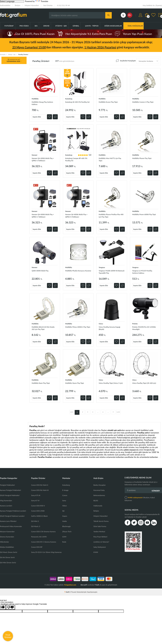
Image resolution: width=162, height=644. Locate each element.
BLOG (96, 497)
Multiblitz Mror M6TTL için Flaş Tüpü (111, 159)
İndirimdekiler (5, 5)
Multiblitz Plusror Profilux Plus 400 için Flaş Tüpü (110, 215)
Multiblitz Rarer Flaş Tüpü (43, 380)
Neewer (35, 154)
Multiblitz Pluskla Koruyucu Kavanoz (77, 271)
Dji (63, 508)
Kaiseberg (69, 98)
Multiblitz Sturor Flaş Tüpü (77, 380)
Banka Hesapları (100, 482)
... (98, 409)
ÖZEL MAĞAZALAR (135, 26)
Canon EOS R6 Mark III (40, 487)
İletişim (18, 5)
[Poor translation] (10, 604)
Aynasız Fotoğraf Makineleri (10, 487)
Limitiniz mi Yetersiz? (101, 539)
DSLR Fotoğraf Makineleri (10, 492)
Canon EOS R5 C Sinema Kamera (44, 539)
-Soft (67, 589)
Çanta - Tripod (92, 26)
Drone (46, 26)
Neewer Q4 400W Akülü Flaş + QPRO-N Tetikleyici (78, 215)
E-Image (65, 487)
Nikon (65, 503)
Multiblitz (36, 98)
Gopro (65, 513)
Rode (64, 539)
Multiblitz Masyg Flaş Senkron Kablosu (41, 103)
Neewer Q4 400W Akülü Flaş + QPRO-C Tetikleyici (45, 215)
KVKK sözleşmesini (135, 493)
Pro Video (24, 26)
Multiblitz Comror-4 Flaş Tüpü (143, 103)
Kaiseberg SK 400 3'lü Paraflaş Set (75, 103)
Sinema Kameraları (7, 534)
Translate (42, 1)
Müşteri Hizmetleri (32, 5)
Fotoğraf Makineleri (7, 482)
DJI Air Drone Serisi (7, 554)
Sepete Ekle (38, 116)
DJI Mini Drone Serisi (8, 559)
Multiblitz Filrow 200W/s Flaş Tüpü (78, 326)
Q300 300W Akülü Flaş (42, 270)
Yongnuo (102, 266)
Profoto (135, 322)
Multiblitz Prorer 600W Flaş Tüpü (144, 215)
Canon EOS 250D (38, 508)
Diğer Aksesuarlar (113, 26)
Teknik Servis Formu (101, 518)
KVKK (96, 549)
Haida (65, 518)
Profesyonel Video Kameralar (11, 523)
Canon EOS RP (37, 544)
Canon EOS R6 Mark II (40, 482)
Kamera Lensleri (6, 503)
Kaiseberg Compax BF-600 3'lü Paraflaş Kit (77, 160)
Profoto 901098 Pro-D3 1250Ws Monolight (143, 326)
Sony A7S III (36, 492)
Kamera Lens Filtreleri (8, 518)
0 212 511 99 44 (63, 5)
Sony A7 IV (35, 497)
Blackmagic (67, 523)
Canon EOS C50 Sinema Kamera (43, 528)
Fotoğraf (9, 26)
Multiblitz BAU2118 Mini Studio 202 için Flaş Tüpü (43, 326)
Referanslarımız (99, 492)
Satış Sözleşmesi (100, 544)
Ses (36, 26)
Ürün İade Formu (100, 523)
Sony (64, 497)
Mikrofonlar (4, 539)
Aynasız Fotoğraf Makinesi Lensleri (13, 508)
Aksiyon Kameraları (7, 528)
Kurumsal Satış (99, 487)
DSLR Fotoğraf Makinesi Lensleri (12, 513)
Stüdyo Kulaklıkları (7, 544)
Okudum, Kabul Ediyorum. (140, 494)
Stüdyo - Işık (61, 26)
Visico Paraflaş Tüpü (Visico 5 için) (111, 382)
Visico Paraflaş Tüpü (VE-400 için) (145, 382)
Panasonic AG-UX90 (39, 534)
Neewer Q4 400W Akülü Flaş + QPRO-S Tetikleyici (45, 159)
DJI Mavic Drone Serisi (9, 549)
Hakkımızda (98, 503)
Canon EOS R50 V (38, 503)
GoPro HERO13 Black (39, 513)
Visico (101, 322)
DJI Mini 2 (35, 518)
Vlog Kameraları (6, 497)
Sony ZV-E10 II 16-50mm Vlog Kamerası (46, 549)
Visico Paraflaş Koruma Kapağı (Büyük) (109, 326)
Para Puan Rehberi (100, 534)
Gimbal (76, 26)
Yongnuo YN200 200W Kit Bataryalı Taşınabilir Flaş (110, 271)
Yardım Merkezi (99, 528)
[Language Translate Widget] (12, 1)
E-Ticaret (73, 589)
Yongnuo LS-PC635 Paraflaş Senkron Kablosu (145, 271)
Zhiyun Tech (67, 528)
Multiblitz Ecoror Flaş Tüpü (110, 102)
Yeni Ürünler (48, 5)
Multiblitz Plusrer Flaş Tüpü (144, 157)
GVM (64, 534)
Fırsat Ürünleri (8, 636)
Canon (65, 492)
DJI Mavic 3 (36, 523)
